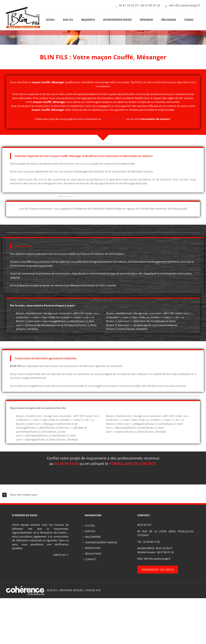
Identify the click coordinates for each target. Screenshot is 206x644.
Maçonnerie (93, 537)
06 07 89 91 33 (151, 5)
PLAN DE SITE (93, 590)
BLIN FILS (90, 531)
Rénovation (93, 548)
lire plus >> (61, 555)
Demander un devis (158, 570)
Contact (91, 559)
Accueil (90, 526)
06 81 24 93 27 (129, 5)
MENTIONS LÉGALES (71, 590)
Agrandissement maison (101, 542)
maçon (38, 102)
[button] (103, 495)
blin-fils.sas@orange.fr (185, 5)
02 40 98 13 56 (151, 542)
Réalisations (93, 554)
